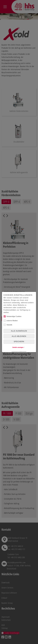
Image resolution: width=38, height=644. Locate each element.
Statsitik (8, 325)
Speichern (19, 342)
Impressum (15, 352)
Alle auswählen (19, 331)
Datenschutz (23, 352)
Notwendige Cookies (13, 316)
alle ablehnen (19, 336)
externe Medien (11, 321)
